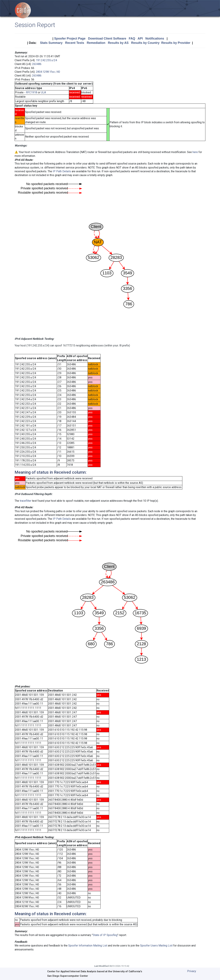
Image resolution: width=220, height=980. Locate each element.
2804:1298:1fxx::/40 (48, 72)
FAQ (132, 39)
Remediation (96, 43)
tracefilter (26, 501)
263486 (37, 64)
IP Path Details (62, 171)
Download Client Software (107, 39)
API (140, 39)
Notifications (155, 39)
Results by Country (145, 43)
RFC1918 (32, 92)
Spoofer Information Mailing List (88, 946)
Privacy (192, 971)
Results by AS (118, 43)
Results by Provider (176, 43)
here (195, 152)
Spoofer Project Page (70, 39)
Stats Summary (51, 43)
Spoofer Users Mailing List (156, 946)
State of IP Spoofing (105, 935)
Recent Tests (75, 43)
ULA (43, 92)
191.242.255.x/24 (46, 60)
